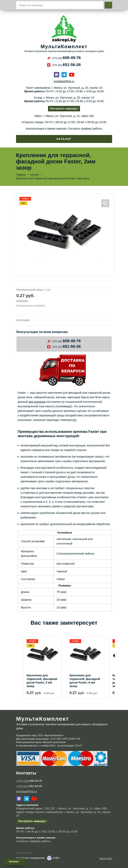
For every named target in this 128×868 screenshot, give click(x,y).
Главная (21, 175)
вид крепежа (37, 402)
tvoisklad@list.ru (64, 81)
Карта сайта (106, 859)
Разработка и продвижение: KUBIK (38, 858)
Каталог (64, 139)
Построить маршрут (64, 108)
